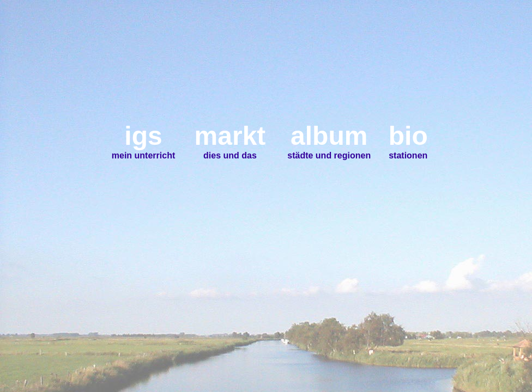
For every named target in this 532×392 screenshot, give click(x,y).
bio (408, 136)
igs (143, 136)
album (329, 136)
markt (230, 136)
